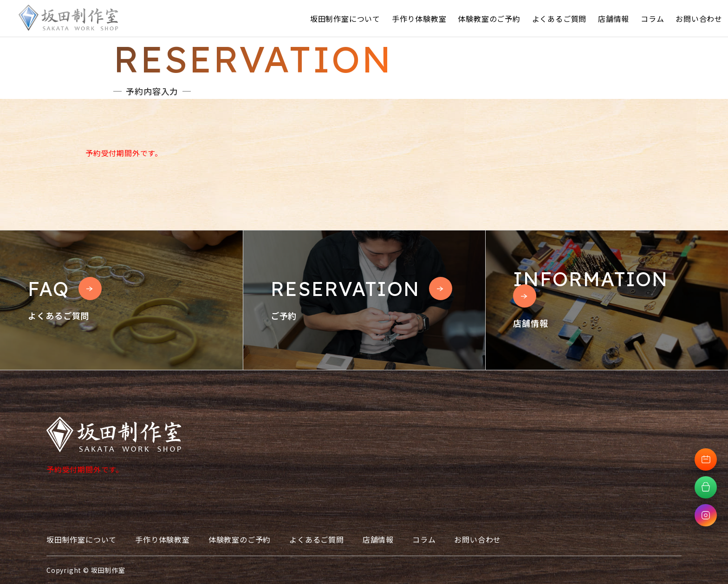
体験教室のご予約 (489, 19)
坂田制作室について (345, 19)
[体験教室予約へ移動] (706, 459)
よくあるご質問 (559, 19)
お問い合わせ (699, 19)
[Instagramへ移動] (706, 515)
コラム (652, 19)
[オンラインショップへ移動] (706, 487)
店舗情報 (614, 19)
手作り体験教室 (419, 19)
